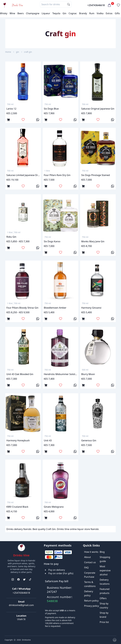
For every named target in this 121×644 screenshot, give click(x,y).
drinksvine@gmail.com (21, 605)
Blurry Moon (88, 374)
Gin (65, 13)
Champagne (33, 13)
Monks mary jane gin (93, 241)
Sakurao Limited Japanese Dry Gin (23, 175)
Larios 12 (11, 109)
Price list (104, 622)
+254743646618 (96, 5)
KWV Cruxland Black (17, 507)
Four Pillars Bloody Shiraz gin (22, 308)
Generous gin (89, 440)
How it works (91, 552)
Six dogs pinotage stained (96, 175)
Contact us (90, 562)
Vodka (100, 13)
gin (18, 52)
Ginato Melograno (54, 507)
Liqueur (46, 13)
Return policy (91, 601)
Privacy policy (92, 606)
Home (8, 52)
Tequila (56, 13)
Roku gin (11, 237)
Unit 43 (48, 440)
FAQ (86, 568)
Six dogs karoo (52, 241)
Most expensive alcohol (105, 570)
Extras (109, 13)
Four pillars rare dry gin (57, 175)
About (87, 557)
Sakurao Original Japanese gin (98, 109)
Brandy (83, 13)
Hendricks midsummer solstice (60, 374)
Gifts (117, 13)
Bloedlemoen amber (55, 308)
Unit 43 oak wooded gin (20, 374)
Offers (103, 598)
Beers (21, 13)
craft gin (28, 52)
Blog (102, 552)
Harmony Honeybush (18, 440)
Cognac (73, 13)
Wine (12, 13)
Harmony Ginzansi (91, 308)
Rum (92, 13)
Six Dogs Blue (51, 109)
